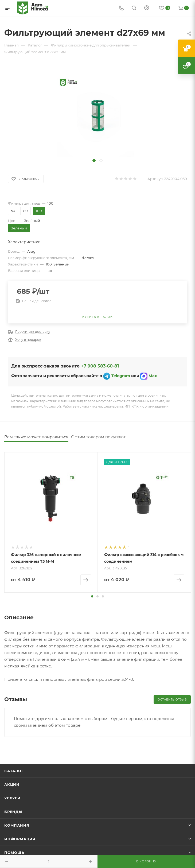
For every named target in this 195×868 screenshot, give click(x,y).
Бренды (13, 811)
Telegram (120, 376)
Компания (17, 825)
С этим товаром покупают (98, 437)
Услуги (12, 798)
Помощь (14, 852)
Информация (20, 839)
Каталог (14, 771)
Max (153, 376)
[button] (92, 596)
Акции (12, 784)
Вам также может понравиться (36, 437)
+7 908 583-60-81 (100, 366)
